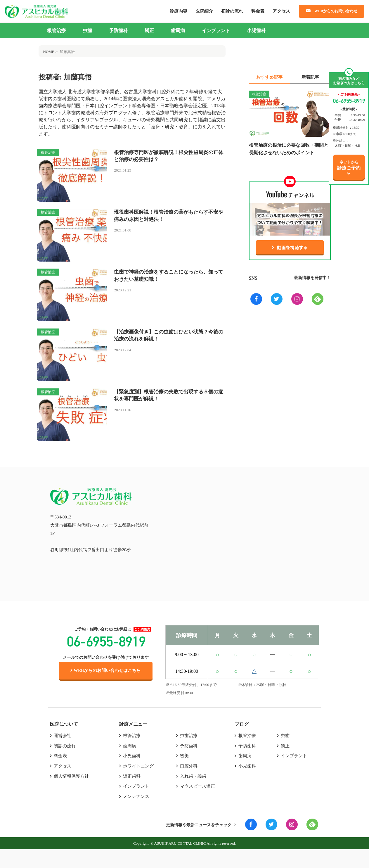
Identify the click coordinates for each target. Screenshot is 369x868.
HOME (49, 52)
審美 (184, 774)
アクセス (281, 11)
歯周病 (178, 31)
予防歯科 (118, 31)
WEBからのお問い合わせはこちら (106, 688)
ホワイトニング (138, 784)
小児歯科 (256, 31)
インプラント (216, 31)
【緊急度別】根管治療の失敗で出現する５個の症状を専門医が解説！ (168, 410)
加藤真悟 (67, 52)
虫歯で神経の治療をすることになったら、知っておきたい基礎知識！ (166, 283)
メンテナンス (136, 815)
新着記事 (310, 77)
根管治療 (56, 31)
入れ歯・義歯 (193, 795)
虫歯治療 (189, 754)
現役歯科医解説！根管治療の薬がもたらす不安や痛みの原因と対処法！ (168, 220)
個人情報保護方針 (71, 795)
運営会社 (63, 754)
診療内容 (179, 11)
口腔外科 (189, 784)
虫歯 (87, 31)
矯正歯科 (132, 795)
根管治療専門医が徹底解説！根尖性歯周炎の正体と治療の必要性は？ (168, 156)
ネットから (349, 165)
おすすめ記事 (269, 77)
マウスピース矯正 (198, 805)
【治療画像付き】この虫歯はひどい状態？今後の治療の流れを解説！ (168, 346)
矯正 (149, 31)
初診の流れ (232, 11)
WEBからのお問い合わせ (336, 11)
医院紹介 (204, 11)
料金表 (258, 11)
